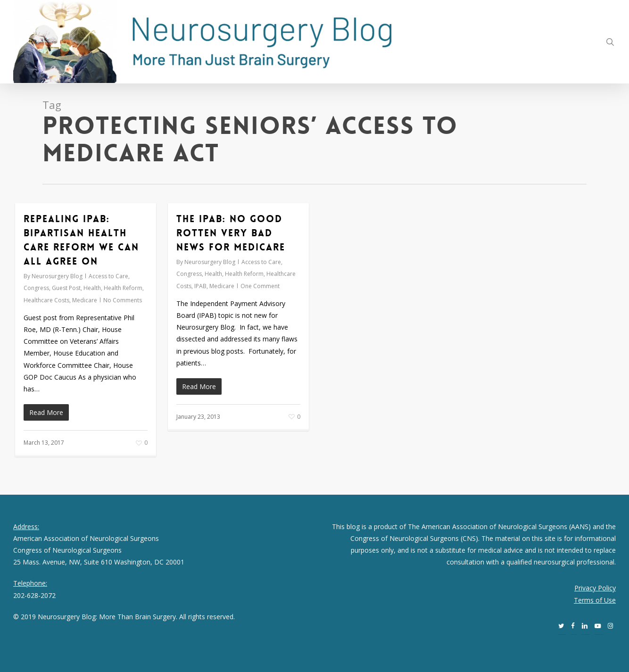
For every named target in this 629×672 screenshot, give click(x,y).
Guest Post (66, 288)
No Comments (123, 300)
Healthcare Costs (46, 300)
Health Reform (123, 288)
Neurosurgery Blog (57, 276)
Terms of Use (595, 600)
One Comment (260, 286)
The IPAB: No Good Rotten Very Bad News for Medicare (231, 233)
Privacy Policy (595, 588)
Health (92, 288)
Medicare (85, 300)
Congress (36, 288)
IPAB (200, 286)
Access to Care (108, 276)
